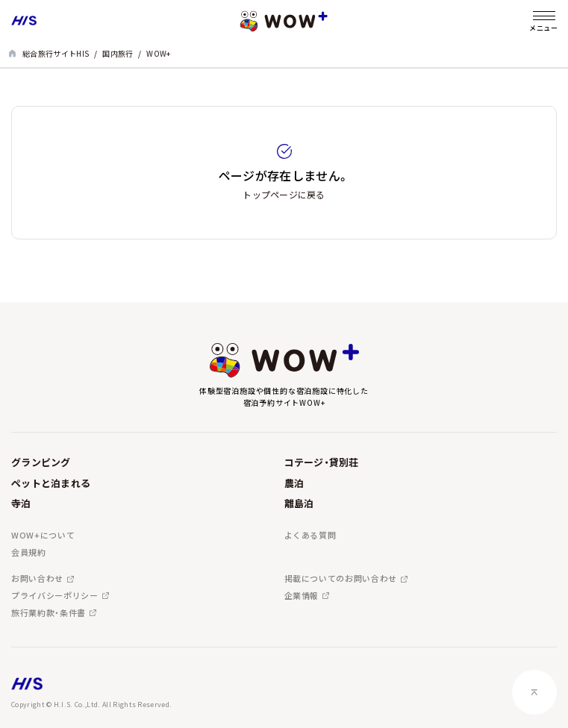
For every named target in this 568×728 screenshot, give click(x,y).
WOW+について (43, 535)
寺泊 (21, 503)
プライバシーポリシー (55, 596)
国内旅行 (118, 53)
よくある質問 (310, 535)
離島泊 (299, 503)
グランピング (41, 462)
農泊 (294, 483)
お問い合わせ (37, 578)
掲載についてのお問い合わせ (341, 578)
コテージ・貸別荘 (322, 462)
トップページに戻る (284, 194)
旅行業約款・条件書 (49, 613)
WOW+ (158, 53)
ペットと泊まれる (51, 483)
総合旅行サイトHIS (56, 53)
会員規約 (29, 552)
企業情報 (302, 596)
